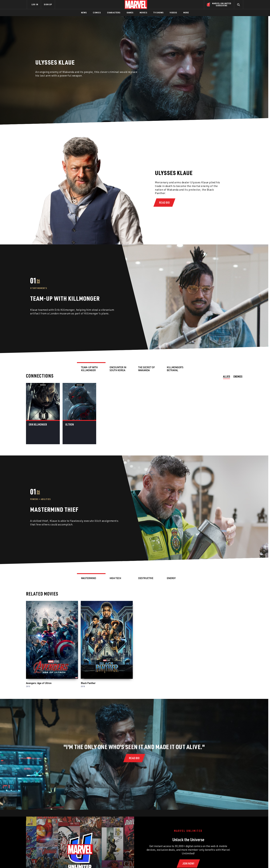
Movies (143, 13)
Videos (173, 13)
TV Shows (158, 13)
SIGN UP (48, 4)
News (84, 13)
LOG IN (35, 4)
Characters (114, 13)
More (186, 13)
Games (130, 13)
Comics (97, 13)
